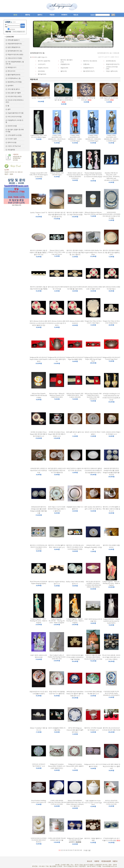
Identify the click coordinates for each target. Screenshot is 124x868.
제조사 (117, 57)
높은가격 (101, 57)
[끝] (89, 850)
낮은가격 (107, 57)
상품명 (112, 57)
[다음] (86, 850)
